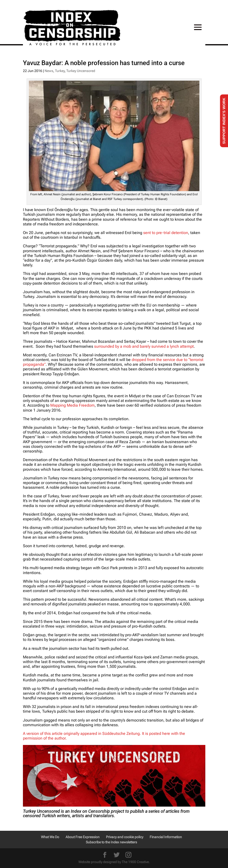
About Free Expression (83, 837)
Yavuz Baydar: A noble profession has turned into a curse (104, 63)
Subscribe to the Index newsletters (111, 842)
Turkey (60, 71)
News (49, 71)
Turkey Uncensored (81, 71)
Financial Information (166, 837)
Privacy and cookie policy (125, 837)
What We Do (50, 837)
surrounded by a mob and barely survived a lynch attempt (144, 346)
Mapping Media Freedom (72, 405)
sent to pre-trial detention (166, 233)
